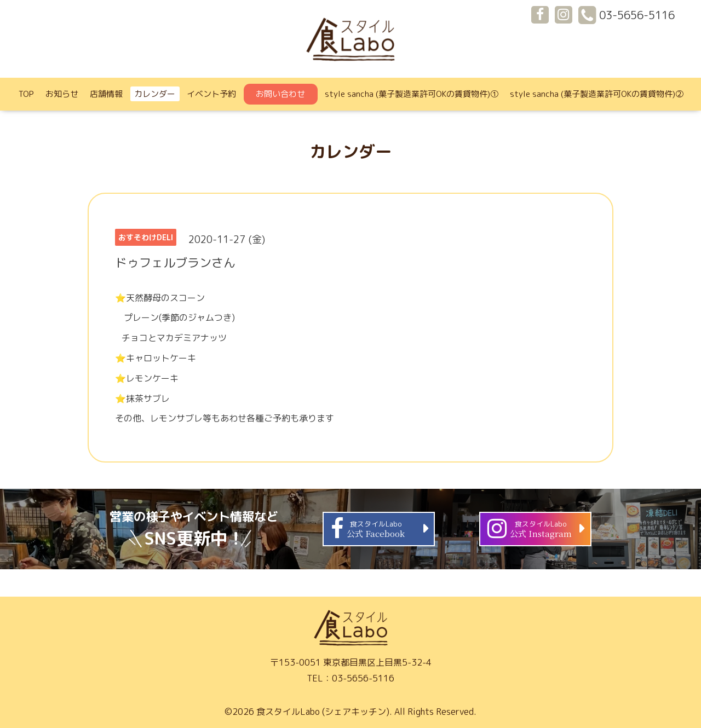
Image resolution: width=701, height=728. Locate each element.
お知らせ (62, 94)
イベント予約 (211, 94)
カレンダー (155, 94)
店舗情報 (106, 94)
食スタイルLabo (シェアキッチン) (323, 712)
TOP (26, 94)
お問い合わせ (280, 94)
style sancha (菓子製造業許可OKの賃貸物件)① (412, 94)
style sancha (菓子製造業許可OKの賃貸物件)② (597, 94)
